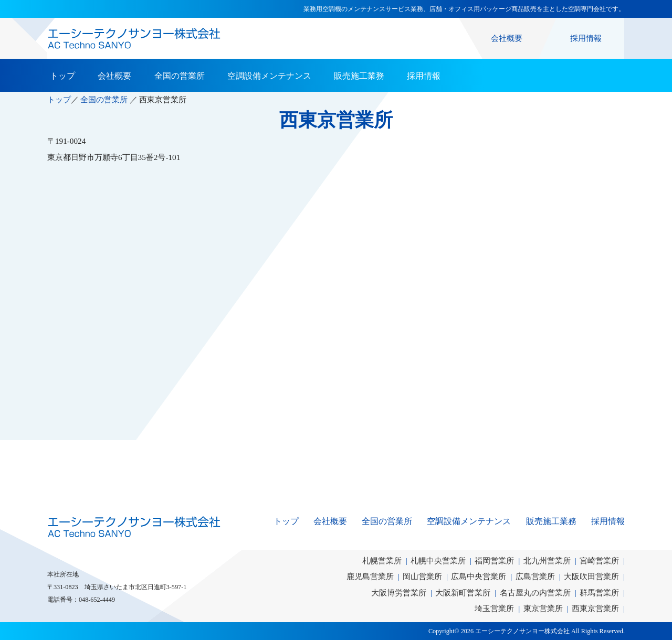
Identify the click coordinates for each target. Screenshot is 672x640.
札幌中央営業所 (438, 561)
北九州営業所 (547, 561)
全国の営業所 (180, 76)
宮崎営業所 (599, 561)
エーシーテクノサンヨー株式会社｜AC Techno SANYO (134, 527)
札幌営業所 (382, 561)
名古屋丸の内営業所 (535, 593)
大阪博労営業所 (399, 593)
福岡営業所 (494, 561)
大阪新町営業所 (463, 593)
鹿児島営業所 (370, 576)
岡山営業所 (422, 576)
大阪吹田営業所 (591, 576)
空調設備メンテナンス (269, 76)
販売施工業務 (359, 76)
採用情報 (586, 38)
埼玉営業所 (494, 608)
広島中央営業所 (479, 576)
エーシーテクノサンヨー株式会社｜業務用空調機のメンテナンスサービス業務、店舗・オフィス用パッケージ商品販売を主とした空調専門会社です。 (134, 38)
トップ (62, 76)
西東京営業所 (595, 608)
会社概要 (507, 38)
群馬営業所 (599, 593)
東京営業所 (543, 608)
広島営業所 (535, 576)
